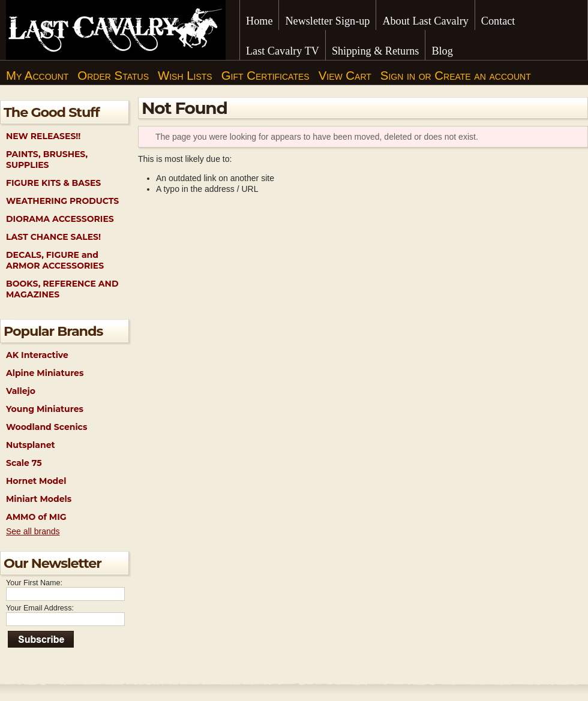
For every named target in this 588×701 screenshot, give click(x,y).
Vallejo (21, 391)
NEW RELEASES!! (43, 136)
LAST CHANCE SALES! (53, 237)
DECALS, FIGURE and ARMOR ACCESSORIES (55, 260)
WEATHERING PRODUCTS (62, 201)
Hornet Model (36, 481)
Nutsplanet (31, 445)
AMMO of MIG (36, 517)
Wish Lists (185, 76)
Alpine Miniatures (45, 373)
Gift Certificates (265, 76)
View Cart (345, 76)
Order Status (113, 76)
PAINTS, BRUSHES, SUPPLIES (47, 160)
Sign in (398, 76)
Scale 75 (24, 463)
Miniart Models (39, 499)
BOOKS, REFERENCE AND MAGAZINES (62, 289)
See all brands (33, 531)
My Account (37, 76)
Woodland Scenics (46, 427)
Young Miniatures (45, 409)
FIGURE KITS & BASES (53, 183)
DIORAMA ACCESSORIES (60, 219)
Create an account (482, 76)
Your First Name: (34, 583)
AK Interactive (37, 355)
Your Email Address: (40, 608)
